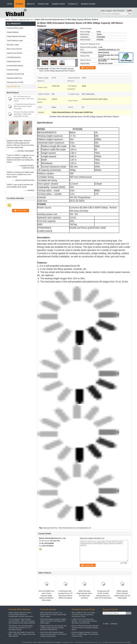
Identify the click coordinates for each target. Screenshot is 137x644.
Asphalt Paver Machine (15, 53)
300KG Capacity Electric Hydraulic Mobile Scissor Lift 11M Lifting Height (122, 595)
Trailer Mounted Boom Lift (67, 528)
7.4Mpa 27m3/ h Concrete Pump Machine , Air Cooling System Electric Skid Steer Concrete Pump (84, 621)
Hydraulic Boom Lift (26, 20)
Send (129, 613)
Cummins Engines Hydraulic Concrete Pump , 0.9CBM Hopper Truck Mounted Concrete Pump (85, 634)
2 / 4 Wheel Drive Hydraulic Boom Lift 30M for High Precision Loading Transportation (24, 106)
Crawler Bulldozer (13, 32)
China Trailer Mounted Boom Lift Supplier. (47, 642)
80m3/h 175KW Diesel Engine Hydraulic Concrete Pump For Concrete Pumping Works (85, 628)
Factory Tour (43, 4)
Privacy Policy (27, 642)
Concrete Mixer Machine (15, 66)
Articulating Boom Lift (84, 528)
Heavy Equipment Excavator (16, 36)
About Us (31, 4)
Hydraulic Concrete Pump (15, 74)
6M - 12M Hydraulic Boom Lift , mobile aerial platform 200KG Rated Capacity (24, 99)
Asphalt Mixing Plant (14, 61)
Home (10, 4)
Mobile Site (107, 627)
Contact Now (89, 68)
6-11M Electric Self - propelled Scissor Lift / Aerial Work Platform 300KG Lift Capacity (65, 595)
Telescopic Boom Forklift (15, 82)
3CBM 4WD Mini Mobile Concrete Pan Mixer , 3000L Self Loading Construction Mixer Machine (22, 634)
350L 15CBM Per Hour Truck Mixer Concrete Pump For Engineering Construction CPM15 (83, 615)
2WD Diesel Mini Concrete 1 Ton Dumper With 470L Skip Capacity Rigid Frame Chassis (53, 615)
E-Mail (106, 624)
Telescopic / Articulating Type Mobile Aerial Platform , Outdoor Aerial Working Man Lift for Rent (24, 114)
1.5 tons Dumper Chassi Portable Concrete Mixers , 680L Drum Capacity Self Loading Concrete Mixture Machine (22, 621)
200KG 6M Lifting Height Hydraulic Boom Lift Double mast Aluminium (84, 595)
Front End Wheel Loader (15, 28)
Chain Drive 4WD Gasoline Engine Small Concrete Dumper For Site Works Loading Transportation (53, 634)
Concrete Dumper (13, 70)
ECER (128, 642)
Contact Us (73, 4)
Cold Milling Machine (14, 57)
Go (130, 14)
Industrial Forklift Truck (14, 78)
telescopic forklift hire (50, 528)
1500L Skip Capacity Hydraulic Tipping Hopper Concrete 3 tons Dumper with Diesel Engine (53, 621)
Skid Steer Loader (13, 45)
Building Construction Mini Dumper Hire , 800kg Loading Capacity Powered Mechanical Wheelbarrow (53, 628)
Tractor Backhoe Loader (15, 41)
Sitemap (114, 624)
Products (20, 4)
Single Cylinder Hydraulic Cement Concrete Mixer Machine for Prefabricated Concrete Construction (21, 615)
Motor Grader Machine (14, 49)
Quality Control (58, 4)
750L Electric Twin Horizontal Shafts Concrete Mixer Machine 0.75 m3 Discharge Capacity (21, 628)
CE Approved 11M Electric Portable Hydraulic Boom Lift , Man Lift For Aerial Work (103, 595)
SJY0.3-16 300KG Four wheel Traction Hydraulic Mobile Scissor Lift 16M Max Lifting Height (46, 596)
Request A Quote (88, 4)
